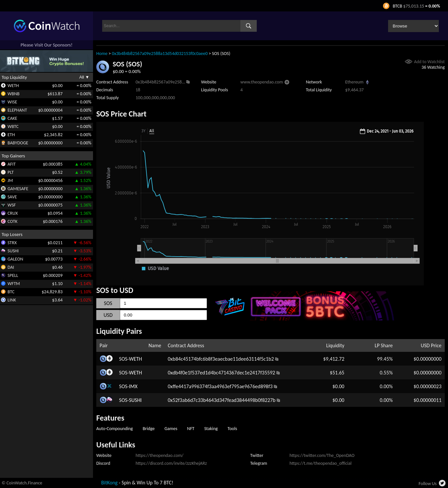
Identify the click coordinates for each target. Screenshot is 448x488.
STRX (12, 243)
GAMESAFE (18, 189)
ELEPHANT (17, 110)
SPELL (13, 275)
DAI (11, 267)
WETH (13, 86)
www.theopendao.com (262, 82)
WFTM (14, 284)
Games (171, 429)
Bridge (149, 429)
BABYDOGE (18, 143)
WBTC (13, 127)
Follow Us (428, 484)
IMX (133, 386)
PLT (11, 172)
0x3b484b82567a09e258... (160, 82)
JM (10, 181)
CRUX (13, 213)
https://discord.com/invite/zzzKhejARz (171, 463)
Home (102, 54)
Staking (211, 429)
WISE (12, 102)
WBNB (14, 94)
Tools (232, 429)
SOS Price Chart (121, 114)
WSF (12, 205)
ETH (11, 135)
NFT (191, 429)
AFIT (12, 164)
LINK (12, 300)
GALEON (15, 259)
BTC (11, 292)
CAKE (12, 118)
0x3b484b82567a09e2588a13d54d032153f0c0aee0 (160, 54)
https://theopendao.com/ (159, 455)
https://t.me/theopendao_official (320, 463)
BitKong (109, 483)
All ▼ (84, 77)
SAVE (12, 197)
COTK (12, 221)
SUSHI (13, 251)
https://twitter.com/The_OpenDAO (322, 455)
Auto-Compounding (115, 429)
